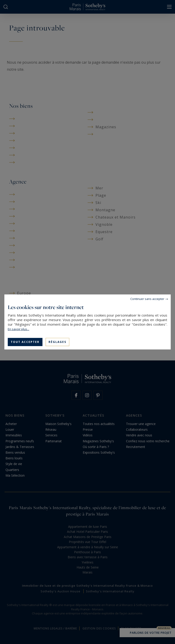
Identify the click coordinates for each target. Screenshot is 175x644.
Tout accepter (25, 342)
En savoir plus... (18, 329)
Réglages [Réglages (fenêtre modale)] (57, 342)
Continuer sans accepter (147, 299)
